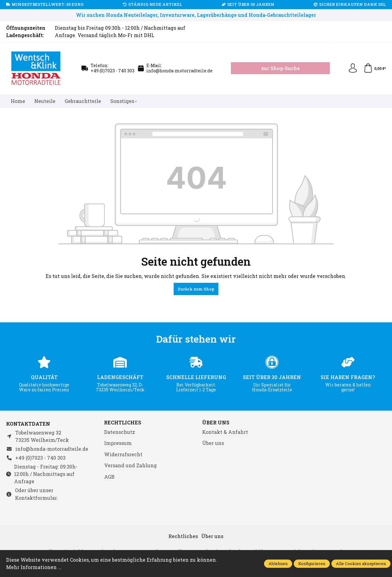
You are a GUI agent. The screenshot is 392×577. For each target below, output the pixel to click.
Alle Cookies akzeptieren (361, 564)
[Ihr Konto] (353, 68)
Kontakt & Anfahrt (225, 432)
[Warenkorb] (375, 68)
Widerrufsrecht (123, 454)
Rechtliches (123, 423)
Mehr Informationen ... (34, 567)
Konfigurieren (312, 564)
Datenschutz (120, 432)
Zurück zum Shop (196, 289)
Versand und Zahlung (130, 465)
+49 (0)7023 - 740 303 (113, 71)
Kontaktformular (36, 498)
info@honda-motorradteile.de (179, 71)
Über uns (216, 423)
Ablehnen (278, 564)
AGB (109, 477)
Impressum (118, 443)
